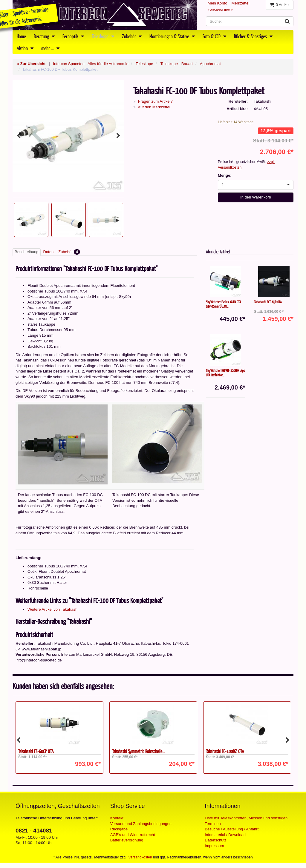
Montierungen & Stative (172, 36)
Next (118, 136)
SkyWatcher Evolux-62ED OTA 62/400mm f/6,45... (224, 304)
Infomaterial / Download (225, 835)
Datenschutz (215, 840)
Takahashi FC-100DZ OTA (225, 751)
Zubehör (132, 36)
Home (21, 36)
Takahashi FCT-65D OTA (268, 302)
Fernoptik (73, 36)
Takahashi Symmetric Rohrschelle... (139, 751)
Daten (49, 252)
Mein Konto (218, 3)
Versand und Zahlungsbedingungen (141, 824)
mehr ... (50, 48)
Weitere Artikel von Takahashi (53, 609)
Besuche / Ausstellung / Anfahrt (232, 829)
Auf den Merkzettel (154, 107)
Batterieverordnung (127, 840)
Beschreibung (27, 252)
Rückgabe (119, 829)
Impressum (214, 846)
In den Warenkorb (256, 197)
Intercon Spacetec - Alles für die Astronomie (91, 64)
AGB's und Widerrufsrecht (133, 835)
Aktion (25, 48)
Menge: (225, 175)
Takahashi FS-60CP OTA (36, 751)
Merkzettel (240, 3)
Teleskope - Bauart (177, 64)
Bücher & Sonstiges (253, 36)
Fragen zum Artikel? (155, 101)
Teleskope (103, 36)
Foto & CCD (214, 36)
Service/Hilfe (221, 10)
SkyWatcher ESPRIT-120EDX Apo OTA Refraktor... (225, 373)
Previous (19, 136)
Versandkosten (140, 857)
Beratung (44, 36)
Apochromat (210, 64)
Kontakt (117, 818)
